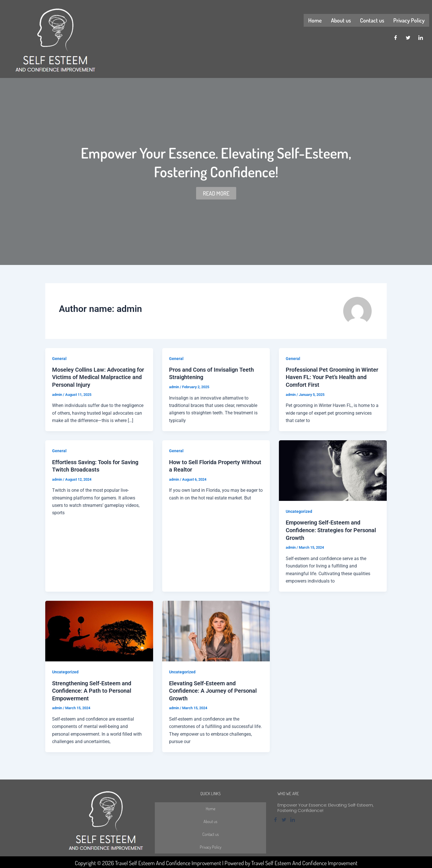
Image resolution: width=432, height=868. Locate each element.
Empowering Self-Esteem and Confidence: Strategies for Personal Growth (331, 530)
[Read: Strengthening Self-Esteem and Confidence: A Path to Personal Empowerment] (99, 630)
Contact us (372, 20)
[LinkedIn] (421, 38)
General (59, 359)
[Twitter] (408, 38)
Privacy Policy (409, 20)
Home (315, 20)
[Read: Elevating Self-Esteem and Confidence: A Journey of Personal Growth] (216, 630)
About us (341, 20)
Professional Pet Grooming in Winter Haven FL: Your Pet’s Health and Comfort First (332, 377)
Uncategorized (299, 511)
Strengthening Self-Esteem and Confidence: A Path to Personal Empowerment (92, 690)
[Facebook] (396, 38)
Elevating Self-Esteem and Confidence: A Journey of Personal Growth (213, 690)
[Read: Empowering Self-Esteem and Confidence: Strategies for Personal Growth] (333, 470)
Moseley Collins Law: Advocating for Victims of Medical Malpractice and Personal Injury (98, 377)
